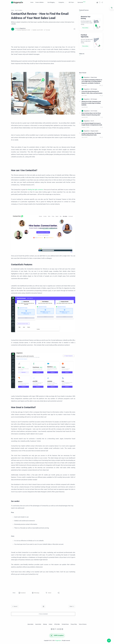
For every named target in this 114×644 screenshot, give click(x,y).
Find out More (85, 28)
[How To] (92, 121)
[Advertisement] (43, 38)
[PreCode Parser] (65, 624)
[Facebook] (52, 629)
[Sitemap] (45, 624)
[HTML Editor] (57, 624)
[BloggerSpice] (23, 28)
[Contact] (51, 624)
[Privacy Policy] (74, 624)
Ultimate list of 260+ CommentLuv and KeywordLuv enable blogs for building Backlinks (91, 103)
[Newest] (15, 606)
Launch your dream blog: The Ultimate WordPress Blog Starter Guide (91, 134)
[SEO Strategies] (94, 89)
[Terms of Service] (83, 624)
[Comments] (101, 86)
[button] (97, 2)
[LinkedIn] (60, 629)
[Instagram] (54, 629)
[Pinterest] (62, 629)
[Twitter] (56, 629)
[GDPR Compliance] (57, 635)
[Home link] (43, 606)
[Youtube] (58, 629)
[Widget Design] (94, 77)
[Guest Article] (38, 624)
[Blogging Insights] (94, 131)
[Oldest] (72, 606)
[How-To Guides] (94, 111)
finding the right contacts (35, 190)
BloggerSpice (58, 640)
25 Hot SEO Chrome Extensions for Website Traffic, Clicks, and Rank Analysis (92, 92)
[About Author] (30, 624)
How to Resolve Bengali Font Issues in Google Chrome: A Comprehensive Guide (92, 124)
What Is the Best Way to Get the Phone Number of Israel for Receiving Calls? (91, 114)
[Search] (100, 2)
